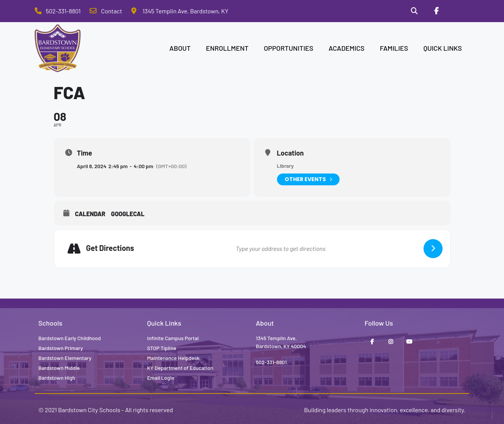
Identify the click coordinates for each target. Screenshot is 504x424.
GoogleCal (128, 214)
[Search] (414, 11)
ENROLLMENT (227, 48)
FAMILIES (394, 48)
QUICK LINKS (443, 48)
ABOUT (180, 48)
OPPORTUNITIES (288, 48)
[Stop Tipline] (458, 11)
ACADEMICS (346, 48)
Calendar (90, 214)
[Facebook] (436, 11)
